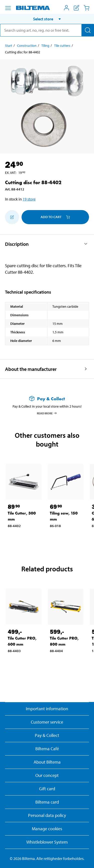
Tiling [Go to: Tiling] (45, 46)
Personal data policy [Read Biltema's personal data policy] (47, 815)
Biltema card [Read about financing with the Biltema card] (47, 802)
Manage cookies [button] (47, 829)
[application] (84, 857)
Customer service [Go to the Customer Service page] (47, 722)
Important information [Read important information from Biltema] (47, 709)
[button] (47, 19)
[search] (47, 30)
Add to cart (55, 217)
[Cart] (86, 8)
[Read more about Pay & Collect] (47, 399)
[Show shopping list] (76, 8)
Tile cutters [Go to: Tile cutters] (62, 46)
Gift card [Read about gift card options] (47, 789)
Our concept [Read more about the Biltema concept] (47, 775)
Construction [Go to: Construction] (27, 46)
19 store (29, 199)
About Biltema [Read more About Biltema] (47, 762)
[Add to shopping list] (12, 217)
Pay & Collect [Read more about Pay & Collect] (47, 735)
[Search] (88, 30)
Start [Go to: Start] (9, 46)
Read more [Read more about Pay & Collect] (47, 413)
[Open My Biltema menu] (66, 8)
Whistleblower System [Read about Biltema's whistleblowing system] (47, 842)
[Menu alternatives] (8, 8)
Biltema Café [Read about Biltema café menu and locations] (47, 749)
